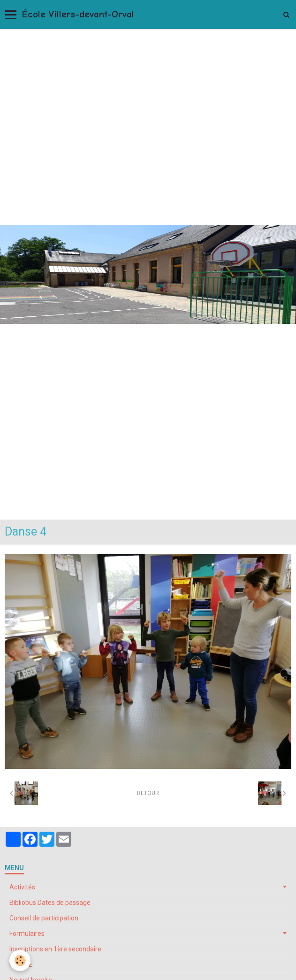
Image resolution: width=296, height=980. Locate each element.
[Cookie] (20, 961)
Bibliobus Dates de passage (50, 903)
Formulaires (27, 934)
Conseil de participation (44, 918)
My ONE (21, 965)
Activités (22, 887)
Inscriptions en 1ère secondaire (55, 949)
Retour (148, 793)
